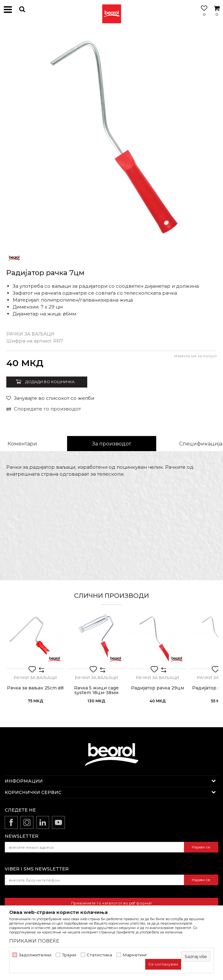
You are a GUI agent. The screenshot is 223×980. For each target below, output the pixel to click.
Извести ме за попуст (195, 356)
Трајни (69, 955)
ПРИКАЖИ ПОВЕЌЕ (34, 941)
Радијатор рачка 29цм (157, 688)
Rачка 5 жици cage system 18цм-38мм (96, 690)
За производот (111, 444)
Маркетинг (135, 955)
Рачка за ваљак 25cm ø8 (35, 688)
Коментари (22, 444)
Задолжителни (35, 955)
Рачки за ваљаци (30, 334)
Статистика (99, 955)
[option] (111, 138)
